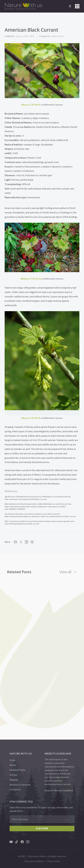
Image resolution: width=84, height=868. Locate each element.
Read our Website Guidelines (59, 790)
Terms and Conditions (34, 861)
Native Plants (58, 36)
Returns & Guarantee (20, 785)
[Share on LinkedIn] (27, 542)
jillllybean (25, 279)
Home (12, 760)
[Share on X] (21, 542)
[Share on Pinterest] (32, 542)
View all (65, 572)
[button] (77, 6)
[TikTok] (17, 842)
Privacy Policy (54, 861)
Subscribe (42, 828)
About (13, 765)
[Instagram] (28, 842)
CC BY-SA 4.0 (35, 105)
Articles (13, 775)
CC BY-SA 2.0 (35, 279)
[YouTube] (11, 842)
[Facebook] (22, 842)
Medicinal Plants (17, 770)
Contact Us (15, 790)
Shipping (14, 780)
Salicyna (25, 105)
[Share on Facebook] (15, 542)
